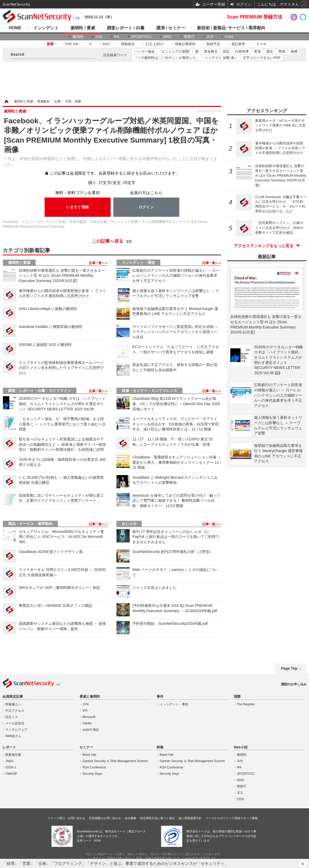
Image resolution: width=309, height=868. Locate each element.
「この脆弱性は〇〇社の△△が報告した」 (167, 58)
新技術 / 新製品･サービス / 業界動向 (231, 28)
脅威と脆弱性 (90, 697)
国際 (237, 697)
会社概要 (130, 818)
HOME (15, 28)
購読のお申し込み (294, 684)
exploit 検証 (91, 730)
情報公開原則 (185, 44)
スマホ (261, 44)
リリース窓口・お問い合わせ (66, 818)
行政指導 (242, 51)
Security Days (92, 774)
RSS (106, 44)
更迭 (257, 51)
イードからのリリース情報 (223, 818)
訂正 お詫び (155, 44)
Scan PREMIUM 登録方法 (255, 17)
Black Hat (89, 755)
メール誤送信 (15, 723)
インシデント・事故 (138, 262)
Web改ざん (13, 736)
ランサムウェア (16, 730)
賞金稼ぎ (211, 51)
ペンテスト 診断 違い (221, 58)
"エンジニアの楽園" (175, 51)
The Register (246, 704)
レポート (9, 747)
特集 (160, 747)
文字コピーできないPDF (262, 58)
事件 (160, 697)
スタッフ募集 (249, 818)
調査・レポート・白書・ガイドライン (40, 391)
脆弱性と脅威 (19, 262)
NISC (168, 37)
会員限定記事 (13, 697)
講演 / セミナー (171, 28)
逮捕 (294, 51)
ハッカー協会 (144, 51)
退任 (270, 51)
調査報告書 (13, 755)
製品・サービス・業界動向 (30, 524)
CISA (229, 37)
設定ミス (12, 717)
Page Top (289, 668)
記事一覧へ (97, 263)
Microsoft (89, 717)
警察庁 (189, 37)
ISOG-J (11, 767)
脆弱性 (78, 37)
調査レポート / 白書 (126, 28)
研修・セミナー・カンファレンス (149, 391)
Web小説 (241, 747)
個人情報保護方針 (190, 818)
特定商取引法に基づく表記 (157, 818)
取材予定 (213, 44)
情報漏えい (13, 704)
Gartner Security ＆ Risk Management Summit (115, 761)
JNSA (9, 761)
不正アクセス (15, 711)
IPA (116, 37)
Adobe (87, 723)
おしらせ (129, 524)
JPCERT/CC (141, 37)
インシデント (46, 28)
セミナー (86, 747)
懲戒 (282, 51)
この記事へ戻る (112, 241)
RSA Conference (94, 767)
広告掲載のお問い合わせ (105, 818)
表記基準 (238, 44)
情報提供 (128, 44)
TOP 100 (72, 44)
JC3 (210, 37)
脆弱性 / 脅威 (83, 28)
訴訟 (226, 51)
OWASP (11, 774)
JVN (99, 37)
